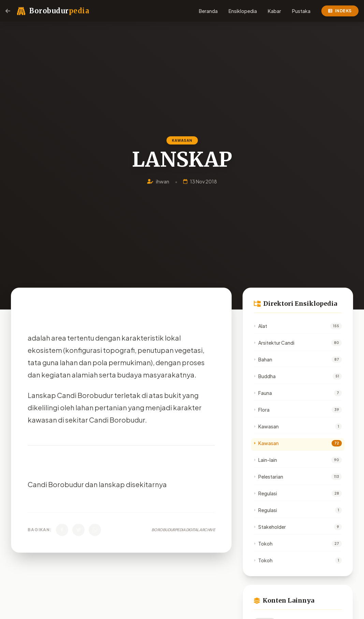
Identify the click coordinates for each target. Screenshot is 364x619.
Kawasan (266, 426)
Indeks (340, 11)
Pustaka (301, 11)
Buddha (265, 376)
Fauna (263, 393)
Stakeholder (270, 527)
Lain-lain (265, 460)
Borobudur (59, 11)
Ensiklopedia (243, 11)
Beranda (208, 11)
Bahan (263, 359)
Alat (260, 326)
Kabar (274, 11)
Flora (262, 410)
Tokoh (263, 544)
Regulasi (265, 493)
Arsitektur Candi (274, 343)
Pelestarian (268, 477)
